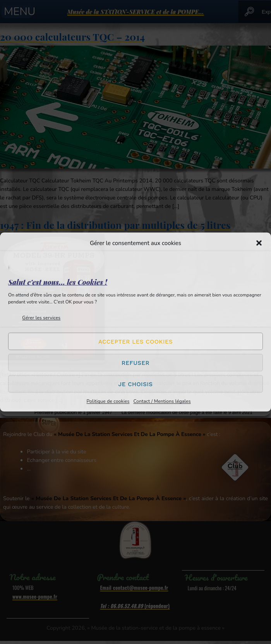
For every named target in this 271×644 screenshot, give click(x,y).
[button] (259, 243)
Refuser (135, 363)
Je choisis (136, 384)
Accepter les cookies (135, 341)
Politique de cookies (108, 401)
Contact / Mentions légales (162, 401)
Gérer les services (41, 318)
